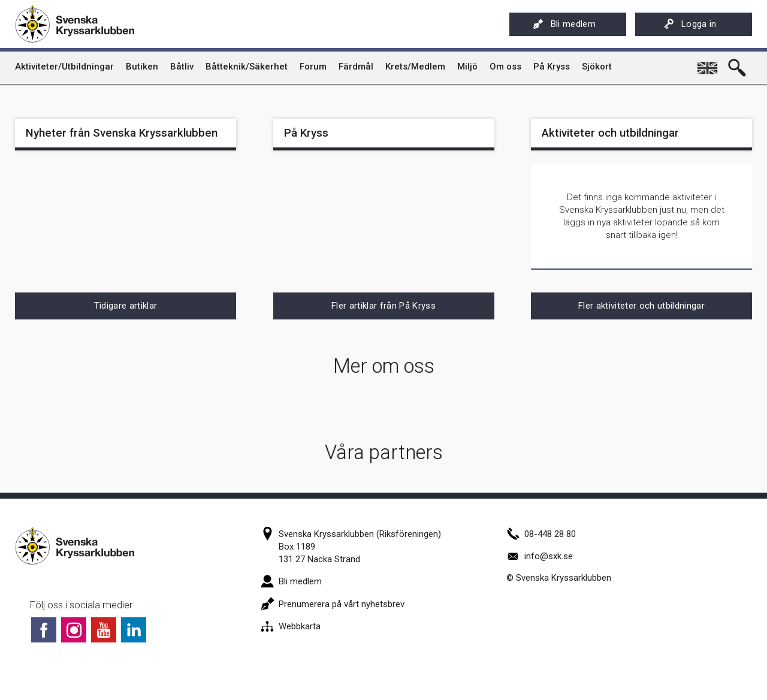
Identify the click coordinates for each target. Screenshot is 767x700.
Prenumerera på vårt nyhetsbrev (333, 604)
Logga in (690, 24)
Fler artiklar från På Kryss (383, 306)
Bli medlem (564, 24)
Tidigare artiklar (126, 306)
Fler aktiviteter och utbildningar (641, 306)
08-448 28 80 (541, 534)
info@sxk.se (540, 556)
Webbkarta (291, 626)
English (708, 64)
